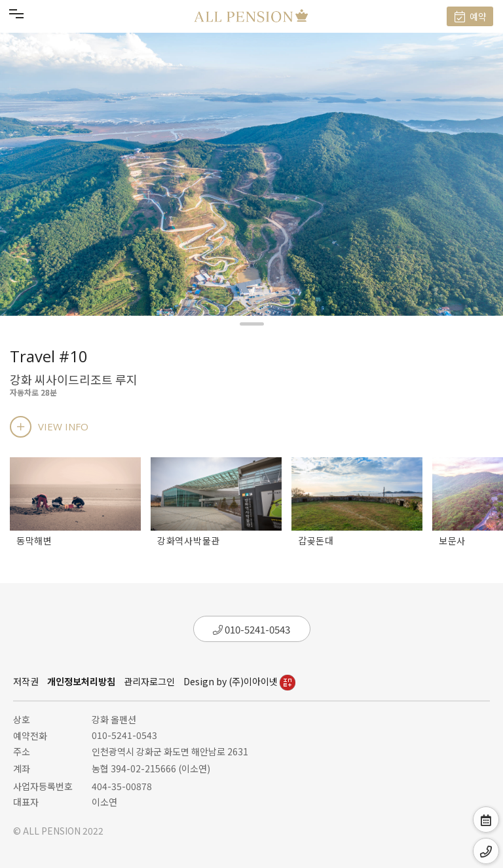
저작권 (26, 681)
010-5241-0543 (251, 629)
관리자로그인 (149, 681)
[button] (252, 324)
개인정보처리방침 (81, 681)
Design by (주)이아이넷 (239, 681)
